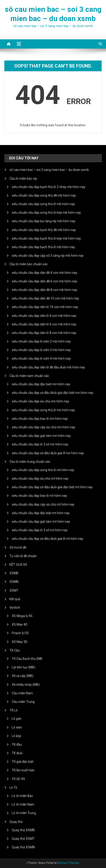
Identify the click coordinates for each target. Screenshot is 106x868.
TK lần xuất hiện (23, 770)
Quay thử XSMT (23, 839)
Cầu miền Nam (22, 693)
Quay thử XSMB (23, 830)
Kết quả (15, 599)
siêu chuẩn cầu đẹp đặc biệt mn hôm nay (41, 384)
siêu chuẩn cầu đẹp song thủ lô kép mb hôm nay (46, 213)
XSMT (14, 590)
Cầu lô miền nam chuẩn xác (29, 376)
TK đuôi (17, 753)
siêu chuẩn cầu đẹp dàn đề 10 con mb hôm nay (45, 298)
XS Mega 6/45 (22, 616)
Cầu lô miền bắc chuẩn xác (29, 264)
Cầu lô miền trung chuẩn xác (30, 462)
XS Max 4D (20, 624)
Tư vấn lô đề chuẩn (23, 556)
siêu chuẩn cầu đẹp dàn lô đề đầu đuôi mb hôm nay (48, 367)
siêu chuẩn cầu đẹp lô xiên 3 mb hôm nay (41, 350)
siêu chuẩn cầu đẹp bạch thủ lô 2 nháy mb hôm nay (49, 187)
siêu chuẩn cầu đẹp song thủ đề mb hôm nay (44, 195)
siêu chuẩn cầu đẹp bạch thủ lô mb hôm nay (43, 247)
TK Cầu (15, 650)
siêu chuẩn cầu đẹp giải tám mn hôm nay (41, 436)
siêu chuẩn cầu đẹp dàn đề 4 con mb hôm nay (44, 273)
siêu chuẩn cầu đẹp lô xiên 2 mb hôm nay (41, 341)
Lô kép (16, 736)
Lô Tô (13, 788)
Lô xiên (17, 727)
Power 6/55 (20, 633)
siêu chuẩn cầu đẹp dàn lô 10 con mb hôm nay (45, 307)
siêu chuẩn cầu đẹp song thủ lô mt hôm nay (43, 470)
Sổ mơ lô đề (18, 547)
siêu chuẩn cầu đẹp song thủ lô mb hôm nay (43, 204)
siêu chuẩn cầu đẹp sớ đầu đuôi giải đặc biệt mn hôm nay (53, 393)
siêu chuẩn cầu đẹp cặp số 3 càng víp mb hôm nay (48, 256)
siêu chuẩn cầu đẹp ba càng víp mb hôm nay (44, 221)
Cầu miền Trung (23, 702)
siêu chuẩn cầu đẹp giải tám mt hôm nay (41, 522)
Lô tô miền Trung (24, 813)
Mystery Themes (68, 863)
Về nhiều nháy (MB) (26, 685)
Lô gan (17, 719)
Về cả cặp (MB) (23, 676)
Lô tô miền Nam (23, 804)
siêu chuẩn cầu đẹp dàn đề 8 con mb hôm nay (44, 290)
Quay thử (16, 822)
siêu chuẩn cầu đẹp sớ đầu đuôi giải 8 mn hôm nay (48, 453)
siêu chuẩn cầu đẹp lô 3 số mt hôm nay (40, 530)
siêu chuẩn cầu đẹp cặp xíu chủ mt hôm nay (43, 504)
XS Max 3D (20, 642)
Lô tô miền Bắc (22, 796)
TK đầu (17, 744)
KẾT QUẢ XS (18, 565)
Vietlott (15, 608)
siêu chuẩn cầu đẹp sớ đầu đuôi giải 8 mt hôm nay (47, 539)
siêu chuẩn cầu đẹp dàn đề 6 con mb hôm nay (44, 281)
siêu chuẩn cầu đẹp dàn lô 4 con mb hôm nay (44, 316)
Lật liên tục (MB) (24, 667)
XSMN (14, 582)
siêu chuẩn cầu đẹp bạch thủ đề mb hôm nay (44, 230)
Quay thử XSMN (23, 847)
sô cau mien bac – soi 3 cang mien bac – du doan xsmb (49, 170)
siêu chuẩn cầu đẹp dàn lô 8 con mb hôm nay (44, 333)
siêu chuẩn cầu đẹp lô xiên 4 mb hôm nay (41, 358)
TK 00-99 (18, 779)
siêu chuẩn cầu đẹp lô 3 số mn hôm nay (40, 444)
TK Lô (13, 710)
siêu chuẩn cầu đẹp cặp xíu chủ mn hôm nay (43, 427)
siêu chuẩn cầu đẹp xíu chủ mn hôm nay (40, 401)
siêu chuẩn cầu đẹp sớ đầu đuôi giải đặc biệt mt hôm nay (52, 487)
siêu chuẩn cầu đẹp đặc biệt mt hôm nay (41, 513)
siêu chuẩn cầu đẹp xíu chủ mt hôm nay (40, 479)
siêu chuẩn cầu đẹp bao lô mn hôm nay (40, 419)
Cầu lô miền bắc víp (23, 179)
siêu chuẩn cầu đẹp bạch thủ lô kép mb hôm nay (46, 238)
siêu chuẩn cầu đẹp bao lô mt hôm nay (39, 496)
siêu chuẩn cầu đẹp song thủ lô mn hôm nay (43, 410)
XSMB (14, 573)
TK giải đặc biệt (23, 762)
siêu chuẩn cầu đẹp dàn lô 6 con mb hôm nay (44, 324)
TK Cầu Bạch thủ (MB (27, 659)
